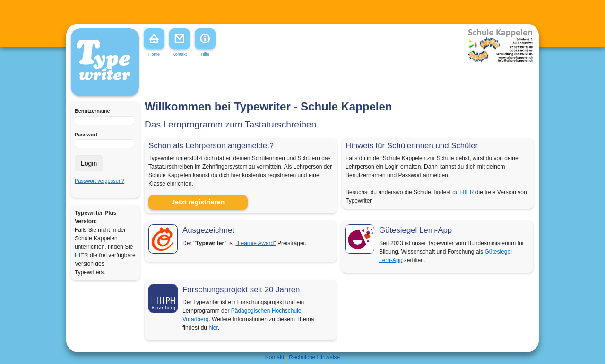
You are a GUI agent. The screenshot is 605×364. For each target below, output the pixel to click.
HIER (82, 255)
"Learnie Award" (256, 243)
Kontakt (275, 357)
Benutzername (92, 111)
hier (213, 328)
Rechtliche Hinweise (314, 357)
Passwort (86, 135)
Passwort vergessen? (99, 181)
